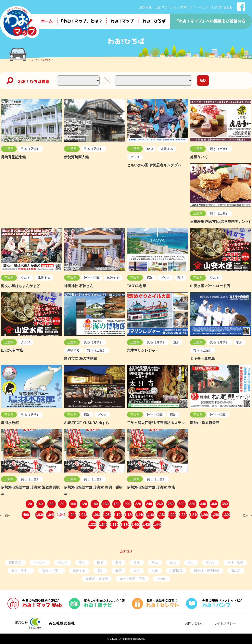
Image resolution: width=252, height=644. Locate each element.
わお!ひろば (47, 60)
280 (171, 504)
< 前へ (6, 515)
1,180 (161, 515)
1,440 (157, 525)
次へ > (247, 515)
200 (127, 504)
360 (214, 504)
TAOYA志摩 (136, 286)
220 (138, 504)
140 (95, 504)
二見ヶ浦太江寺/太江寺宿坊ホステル (156, 423)
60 (52, 504)
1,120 (129, 515)
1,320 (92, 525)
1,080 (107, 515)
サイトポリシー (200, 7)
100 (73, 504)
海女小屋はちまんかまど (20, 286)
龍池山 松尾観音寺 (205, 423)
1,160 (150, 515)
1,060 (96, 515)
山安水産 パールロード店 (210, 286)
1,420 (146, 525)
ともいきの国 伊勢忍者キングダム (154, 165)
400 (26, 515)
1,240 (194, 515)
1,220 (183, 515)
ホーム (34, 60)
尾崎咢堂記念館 (13, 157)
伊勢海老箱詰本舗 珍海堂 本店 (151, 487)
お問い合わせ (223, 7)
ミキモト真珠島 (202, 359)
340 (203, 504)
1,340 (103, 525)
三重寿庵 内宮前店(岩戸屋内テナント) (220, 222)
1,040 (50, 515)
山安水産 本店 (12, 350)
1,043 (83, 515)
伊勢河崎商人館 (76, 157)
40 (41, 504)
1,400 (136, 525)
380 (225, 504)
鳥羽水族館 (10, 423)
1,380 (125, 525)
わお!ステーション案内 (170, 7)
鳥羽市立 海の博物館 (80, 359)
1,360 (114, 525)
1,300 (226, 515)
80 (62, 504)
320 (192, 504)
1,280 (215, 515)
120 (84, 504)
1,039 (39, 515)
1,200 (172, 515)
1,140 (139, 515)
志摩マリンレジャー (143, 350)
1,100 (118, 515)
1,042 (72, 515)
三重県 (9, 149)
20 (30, 504)
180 (117, 504)
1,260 (204, 515)
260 (160, 504)
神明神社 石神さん (79, 286)
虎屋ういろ (199, 157)
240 (149, 504)
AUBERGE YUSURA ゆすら (87, 423)
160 (106, 504)
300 (182, 504)
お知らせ (145, 7)
